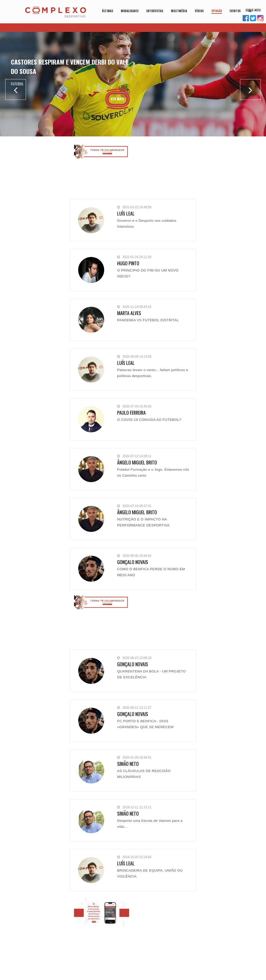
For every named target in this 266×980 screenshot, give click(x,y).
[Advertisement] (164, 171)
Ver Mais (117, 99)
